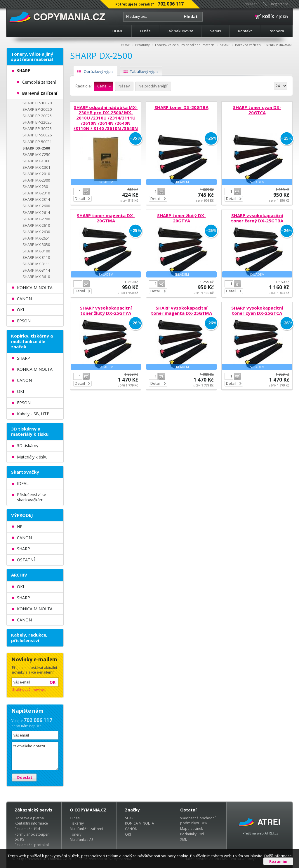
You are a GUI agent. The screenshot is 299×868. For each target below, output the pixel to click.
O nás (145, 31)
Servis (215, 31)
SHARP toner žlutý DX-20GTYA (181, 218)
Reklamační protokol (32, 845)
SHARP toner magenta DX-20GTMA (106, 218)
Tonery (76, 834)
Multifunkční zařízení (86, 829)
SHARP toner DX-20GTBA (181, 107)
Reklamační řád (27, 829)
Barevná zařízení (248, 45)
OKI (128, 834)
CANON (131, 829)
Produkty (142, 45)
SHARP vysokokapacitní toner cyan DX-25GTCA (257, 310)
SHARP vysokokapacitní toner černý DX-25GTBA (257, 218)
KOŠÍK (268, 16)
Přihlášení (250, 4)
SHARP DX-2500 (279, 45)
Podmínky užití (192, 834)
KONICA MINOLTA (139, 823)
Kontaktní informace (31, 823)
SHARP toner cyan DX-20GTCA (257, 110)
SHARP (225, 45)
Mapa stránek (192, 828)
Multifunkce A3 (82, 839)
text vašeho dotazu (35, 756)
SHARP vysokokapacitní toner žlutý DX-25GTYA (106, 310)
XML (184, 839)
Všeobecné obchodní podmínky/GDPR (198, 820)
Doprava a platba (29, 818)
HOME (118, 31)
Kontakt (245, 31)
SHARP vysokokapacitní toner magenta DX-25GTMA (181, 310)
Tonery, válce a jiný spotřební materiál (185, 45)
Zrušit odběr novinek (29, 689)
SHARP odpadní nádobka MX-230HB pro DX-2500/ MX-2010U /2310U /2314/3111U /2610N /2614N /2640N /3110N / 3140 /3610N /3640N (106, 118)
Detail (80, 198)
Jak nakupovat (180, 31)
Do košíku (86, 191)
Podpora (276, 31)
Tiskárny (77, 823)
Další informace (278, 856)
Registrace (280, 4)
